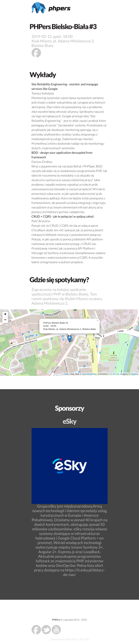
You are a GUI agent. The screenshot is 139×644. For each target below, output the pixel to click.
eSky (70, 421)
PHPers (56, 620)
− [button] (5, 320)
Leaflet (66, 374)
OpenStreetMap (89, 374)
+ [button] (5, 314)
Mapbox (134, 374)
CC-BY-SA (114, 374)
